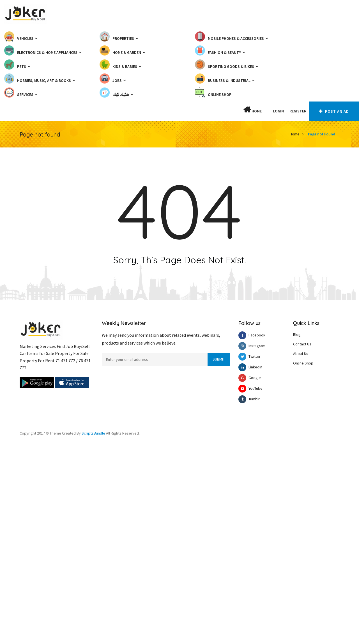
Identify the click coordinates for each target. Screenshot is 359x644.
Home (253, 110)
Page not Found (322, 134)
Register (298, 111)
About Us (301, 354)
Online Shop (303, 363)
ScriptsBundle (93, 433)
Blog (297, 334)
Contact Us (302, 344)
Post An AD (334, 111)
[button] (267, 111)
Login (278, 111)
